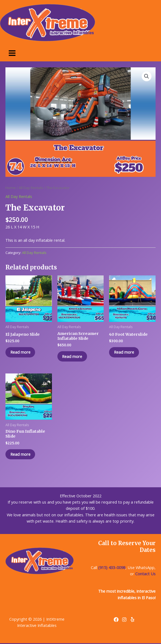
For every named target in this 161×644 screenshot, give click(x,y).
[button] (147, 76)
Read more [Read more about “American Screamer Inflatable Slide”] (73, 356)
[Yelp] (132, 620)
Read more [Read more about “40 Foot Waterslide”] (125, 352)
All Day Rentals (31, 188)
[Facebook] (116, 620)
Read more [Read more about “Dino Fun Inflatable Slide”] (21, 455)
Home (11, 188)
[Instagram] (124, 620)
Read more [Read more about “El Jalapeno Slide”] (21, 352)
